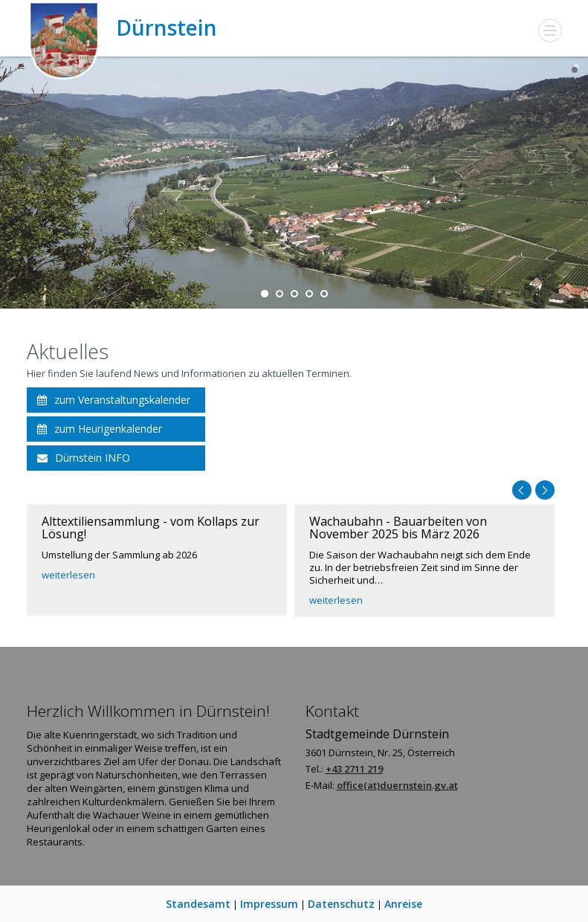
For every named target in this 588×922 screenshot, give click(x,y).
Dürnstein (122, 28)
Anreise (403, 904)
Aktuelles (68, 351)
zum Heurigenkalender (100, 429)
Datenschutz (341, 904)
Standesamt (198, 904)
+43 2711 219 (354, 769)
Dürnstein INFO (84, 458)
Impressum (269, 904)
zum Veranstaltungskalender (114, 400)
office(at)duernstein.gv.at (397, 785)
